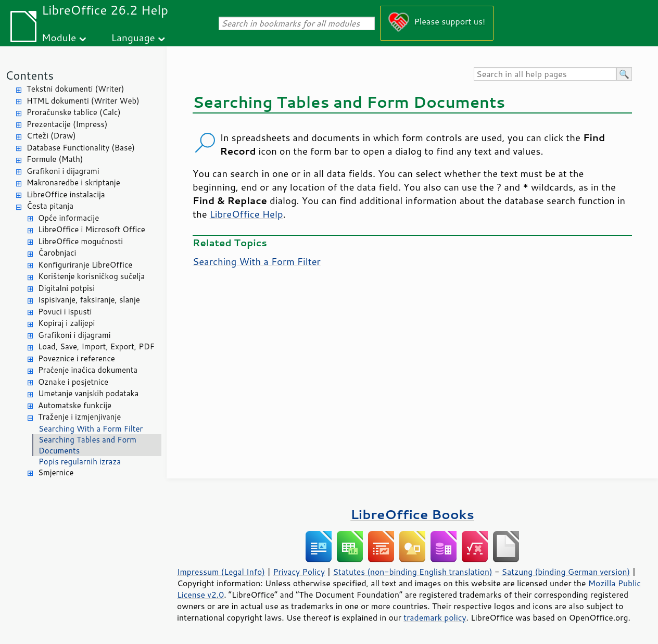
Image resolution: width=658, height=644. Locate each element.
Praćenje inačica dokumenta (88, 370)
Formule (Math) (55, 159)
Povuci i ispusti (65, 312)
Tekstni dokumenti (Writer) (75, 89)
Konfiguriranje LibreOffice (85, 265)
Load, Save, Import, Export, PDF (96, 346)
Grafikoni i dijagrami (63, 171)
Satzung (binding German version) (566, 572)
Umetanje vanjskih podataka (88, 393)
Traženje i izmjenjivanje (79, 417)
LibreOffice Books (412, 514)
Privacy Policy (299, 572)
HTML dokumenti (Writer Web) (83, 101)
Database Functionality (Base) (81, 148)
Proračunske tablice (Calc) (74, 112)
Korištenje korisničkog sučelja (91, 276)
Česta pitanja (50, 206)
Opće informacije (68, 218)
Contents (29, 75)
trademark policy (435, 617)
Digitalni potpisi (66, 288)
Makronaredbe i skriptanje (73, 182)
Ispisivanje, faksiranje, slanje (89, 300)
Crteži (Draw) (51, 136)
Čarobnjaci (57, 253)
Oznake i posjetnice (73, 382)
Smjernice (56, 472)
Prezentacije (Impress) (67, 124)
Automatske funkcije (75, 405)
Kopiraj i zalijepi (66, 323)
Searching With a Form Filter (91, 429)
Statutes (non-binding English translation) (412, 572)
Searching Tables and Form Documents (87, 445)
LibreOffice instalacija (66, 194)
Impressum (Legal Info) (221, 572)
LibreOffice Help (246, 214)
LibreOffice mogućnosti (80, 241)
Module (59, 37)
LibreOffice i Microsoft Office (92, 229)
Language (133, 37)
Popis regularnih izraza (80, 462)
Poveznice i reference (77, 358)
